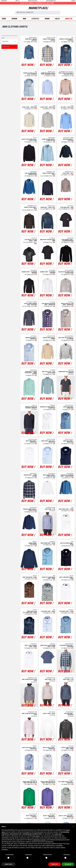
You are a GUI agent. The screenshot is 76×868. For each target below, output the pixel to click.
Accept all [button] (68, 864)
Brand (47, 19)
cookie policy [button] (58, 834)
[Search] (38, 13)
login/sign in (4, 1)
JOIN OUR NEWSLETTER (51, 1)
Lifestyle (35, 19)
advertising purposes (40, 840)
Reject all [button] (54, 864)
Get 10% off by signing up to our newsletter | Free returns (59, 3)
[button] (73, 826)
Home (4, 19)
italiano (73, 1)
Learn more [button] (9, 864)
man (24, 19)
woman (14, 19)
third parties (36, 836)
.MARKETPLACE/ (38, 8)
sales (57, 19)
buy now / (28, 65)
